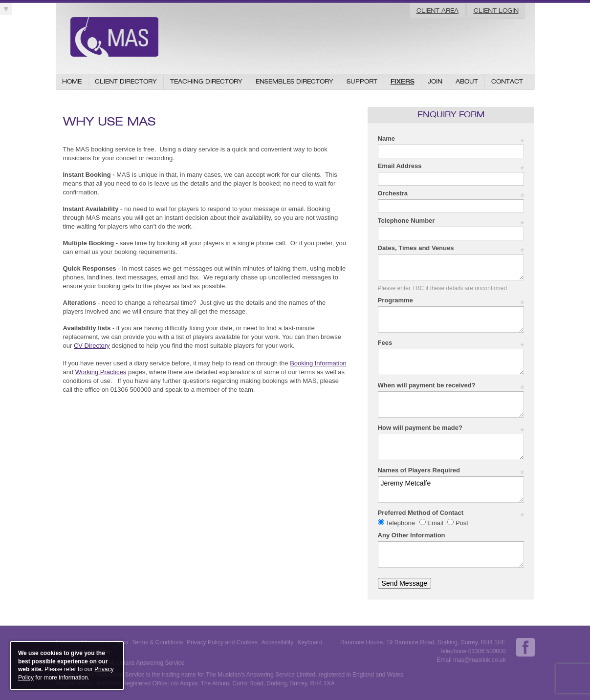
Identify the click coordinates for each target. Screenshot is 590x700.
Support (362, 81)
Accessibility (277, 642)
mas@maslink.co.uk (480, 660)
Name (451, 139)
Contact (507, 81)
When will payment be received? (451, 386)
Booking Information (318, 363)
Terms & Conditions (157, 642)
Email (436, 523)
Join (435, 81)
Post (461, 523)
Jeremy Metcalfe (451, 489)
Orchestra (451, 194)
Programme (451, 301)
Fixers (403, 81)
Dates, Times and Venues (451, 248)
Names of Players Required (451, 471)
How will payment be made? (451, 428)
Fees (451, 343)
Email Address (451, 166)
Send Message (404, 583)
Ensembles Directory (295, 81)
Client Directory (126, 81)
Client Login (496, 11)
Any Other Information (412, 535)
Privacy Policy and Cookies (222, 642)
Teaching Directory (206, 81)
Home (72, 81)
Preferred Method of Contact (451, 513)
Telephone (401, 523)
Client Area (437, 11)
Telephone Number (451, 221)
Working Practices (101, 372)
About (467, 81)
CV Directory (92, 346)
